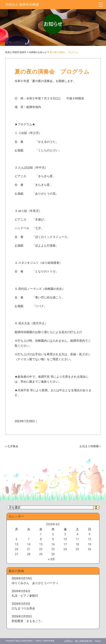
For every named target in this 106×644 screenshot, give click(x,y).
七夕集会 (13, 446)
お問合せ (69, 641)
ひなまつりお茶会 (23, 608)
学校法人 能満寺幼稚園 (22, 4)
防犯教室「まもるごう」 (28, 621)
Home (98, 641)
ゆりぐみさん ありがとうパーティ (35, 583)
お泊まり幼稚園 (89, 446)
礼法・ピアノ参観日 (25, 596)
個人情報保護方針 (84, 641)
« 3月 (51, 559)
